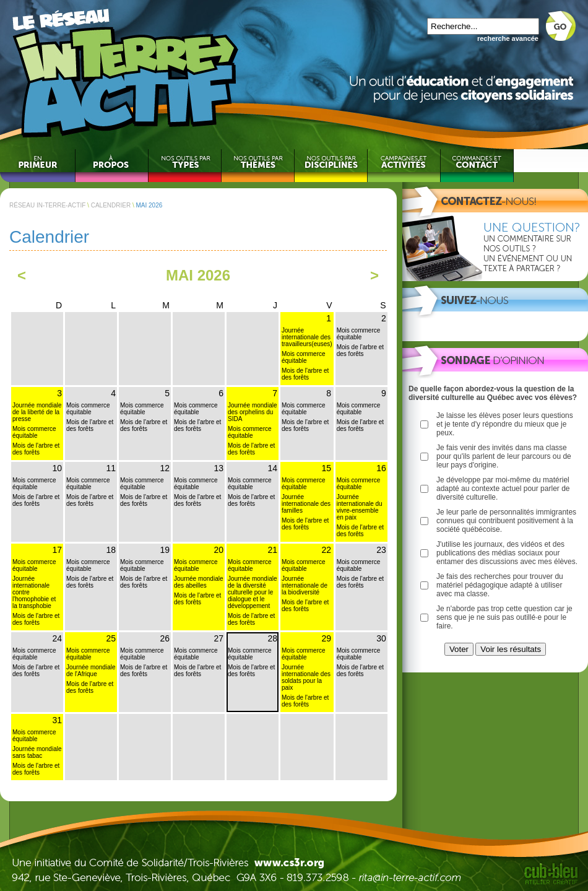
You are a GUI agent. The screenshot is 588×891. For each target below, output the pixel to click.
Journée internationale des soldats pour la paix (306, 677)
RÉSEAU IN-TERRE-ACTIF (47, 205)
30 (381, 638)
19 (165, 550)
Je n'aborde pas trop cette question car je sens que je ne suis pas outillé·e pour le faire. (504, 617)
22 (326, 550)
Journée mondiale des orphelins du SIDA (253, 412)
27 (218, 638)
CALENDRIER (111, 205)
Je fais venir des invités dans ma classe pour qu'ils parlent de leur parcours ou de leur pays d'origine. (504, 456)
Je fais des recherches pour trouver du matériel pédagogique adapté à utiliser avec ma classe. (500, 585)
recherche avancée (508, 38)
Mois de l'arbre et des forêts (305, 374)
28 (272, 638)
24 (57, 638)
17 (57, 550)
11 (111, 468)
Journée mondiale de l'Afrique (91, 671)
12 (165, 468)
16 (381, 468)
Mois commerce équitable (304, 357)
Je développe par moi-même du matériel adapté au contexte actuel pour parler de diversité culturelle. (503, 489)
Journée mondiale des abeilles (199, 582)
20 (218, 550)
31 (57, 720)
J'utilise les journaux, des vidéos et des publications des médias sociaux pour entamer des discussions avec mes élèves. (507, 553)
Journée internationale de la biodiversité (305, 585)
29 (326, 638)
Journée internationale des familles (306, 504)
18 (111, 550)
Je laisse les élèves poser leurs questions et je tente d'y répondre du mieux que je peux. (505, 424)
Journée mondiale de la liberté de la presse (37, 412)
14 (272, 468)
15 (326, 468)
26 (165, 638)
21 (272, 550)
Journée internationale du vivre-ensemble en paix (360, 507)
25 (111, 638)
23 (381, 550)
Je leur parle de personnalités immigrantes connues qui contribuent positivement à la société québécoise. (506, 521)
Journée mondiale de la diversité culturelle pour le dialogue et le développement (253, 592)
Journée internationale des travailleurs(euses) (307, 337)
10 (57, 468)
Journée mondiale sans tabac (37, 752)
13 (218, 468)
